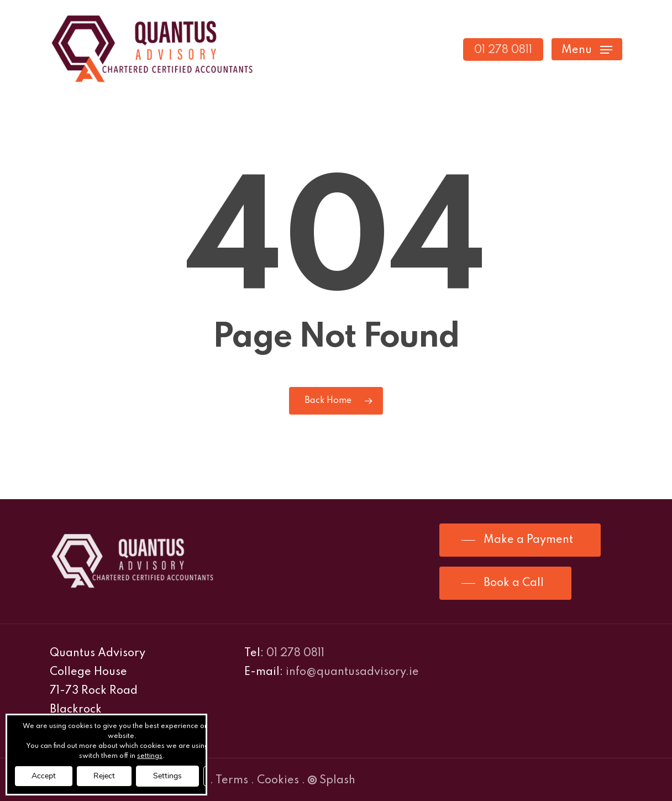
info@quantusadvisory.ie (352, 672)
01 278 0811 (295, 653)
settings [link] (150, 756)
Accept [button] (44, 776)
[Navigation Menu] (587, 49)
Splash (332, 781)
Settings (167, 776)
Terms (232, 781)
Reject (104, 776)
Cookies (278, 781)
